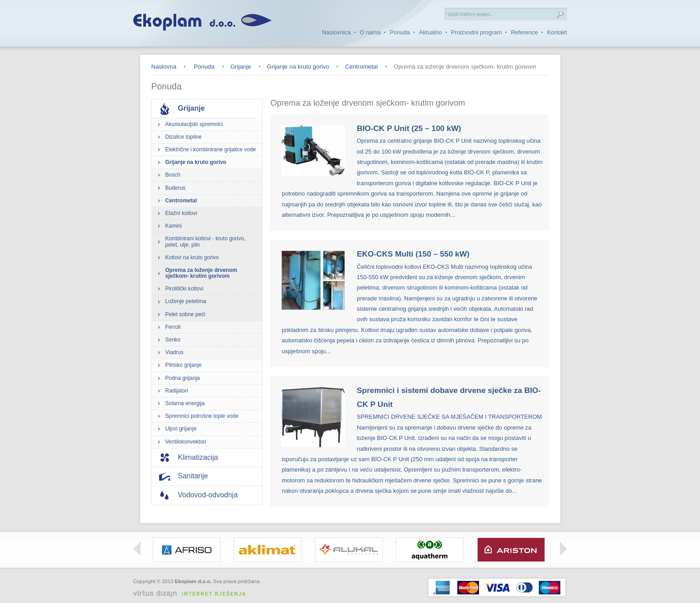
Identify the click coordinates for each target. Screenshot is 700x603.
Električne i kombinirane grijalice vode (211, 150)
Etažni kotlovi (181, 213)
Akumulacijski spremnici (194, 124)
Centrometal (361, 67)
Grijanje (241, 67)
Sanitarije (193, 476)
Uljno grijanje (181, 429)
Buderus (176, 188)
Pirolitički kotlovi (185, 289)
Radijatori (177, 391)
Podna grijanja (183, 378)
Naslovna (164, 67)
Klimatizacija (198, 457)
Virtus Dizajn (193, 594)
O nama (370, 32)
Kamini (174, 226)
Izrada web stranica (240, 588)
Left (137, 549)
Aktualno (430, 32)
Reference (524, 32)
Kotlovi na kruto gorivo (192, 257)
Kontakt (557, 32)
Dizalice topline (184, 137)
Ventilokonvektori (186, 442)
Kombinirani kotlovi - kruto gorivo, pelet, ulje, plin (205, 241)
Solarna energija (185, 403)
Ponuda (400, 32)
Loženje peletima (186, 301)
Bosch (173, 175)
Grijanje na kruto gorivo (298, 67)
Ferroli (173, 327)
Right (564, 549)
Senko (173, 340)
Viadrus (174, 352)
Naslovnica (336, 32)
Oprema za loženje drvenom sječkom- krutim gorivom (201, 273)
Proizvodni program (477, 32)
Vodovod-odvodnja (208, 495)
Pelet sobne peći (186, 314)
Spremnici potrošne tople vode (202, 416)
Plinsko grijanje (184, 365)
